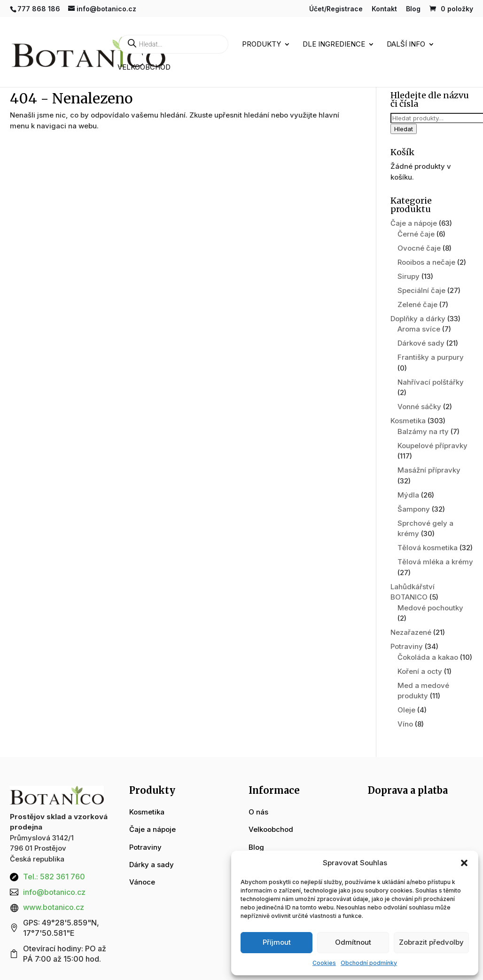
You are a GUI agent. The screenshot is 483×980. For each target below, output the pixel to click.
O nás (258, 812)
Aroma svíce (419, 329)
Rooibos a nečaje (426, 262)
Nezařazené (411, 632)
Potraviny (407, 646)
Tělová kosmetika (428, 548)
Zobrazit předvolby (431, 942)
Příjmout (277, 942)
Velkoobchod (144, 68)
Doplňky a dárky (418, 319)
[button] (464, 863)
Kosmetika (408, 421)
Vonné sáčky (419, 407)
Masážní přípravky (429, 470)
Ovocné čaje (419, 248)
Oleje (406, 710)
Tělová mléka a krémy (435, 562)
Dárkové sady (421, 343)
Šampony (414, 509)
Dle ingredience (334, 45)
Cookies (324, 963)
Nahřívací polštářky (431, 382)
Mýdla (408, 495)
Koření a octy (420, 671)
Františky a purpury (431, 357)
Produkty (261, 45)
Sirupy (409, 276)
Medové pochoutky (430, 608)
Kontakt (384, 9)
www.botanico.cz (54, 907)
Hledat (404, 129)
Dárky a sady (152, 865)
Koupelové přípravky (432, 446)
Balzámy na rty (423, 431)
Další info (406, 45)
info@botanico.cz (54, 892)
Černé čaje (416, 234)
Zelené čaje (417, 304)
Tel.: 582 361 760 (54, 877)
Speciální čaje (421, 290)
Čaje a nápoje (414, 223)
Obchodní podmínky (369, 963)
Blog (413, 9)
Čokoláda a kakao (428, 657)
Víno (405, 724)
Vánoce (142, 882)
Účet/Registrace (336, 9)
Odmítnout (353, 942)
